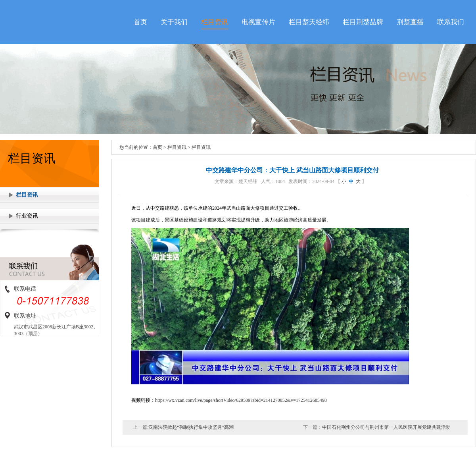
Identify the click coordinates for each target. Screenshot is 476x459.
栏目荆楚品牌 (363, 22)
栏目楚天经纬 (309, 22)
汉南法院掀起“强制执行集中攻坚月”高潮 (191, 427)
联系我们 (451, 22)
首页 (140, 22)
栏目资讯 (215, 22)
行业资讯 (27, 216)
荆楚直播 (410, 22)
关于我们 (174, 22)
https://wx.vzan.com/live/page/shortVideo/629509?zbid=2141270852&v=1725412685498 (241, 400)
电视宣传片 (258, 22)
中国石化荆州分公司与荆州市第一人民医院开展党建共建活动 (386, 427)
